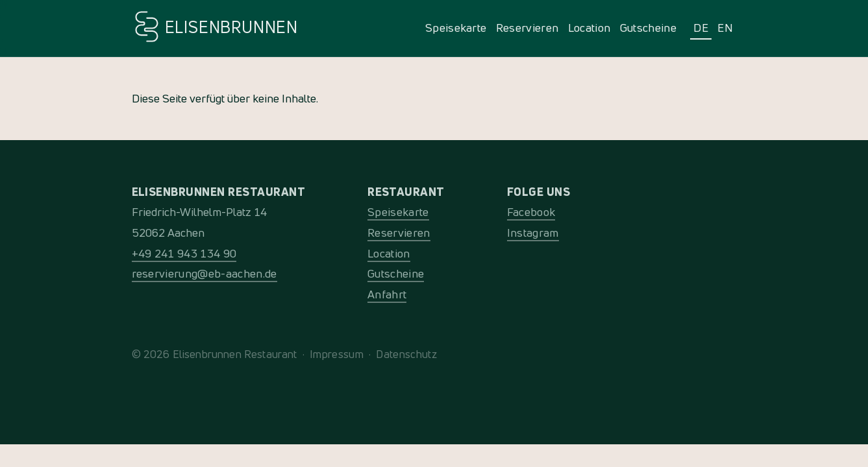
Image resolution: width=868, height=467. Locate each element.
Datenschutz (406, 354)
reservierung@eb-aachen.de (205, 273)
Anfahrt (387, 294)
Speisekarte (456, 28)
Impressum (337, 354)
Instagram (533, 233)
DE (701, 28)
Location (589, 28)
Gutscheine (648, 28)
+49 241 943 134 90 (184, 253)
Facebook (531, 212)
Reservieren (527, 28)
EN (725, 28)
